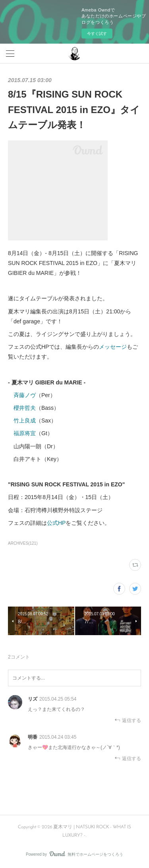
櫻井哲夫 (25, 408)
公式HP (56, 523)
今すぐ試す (97, 34)
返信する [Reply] (128, 720)
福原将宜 (25, 433)
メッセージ (113, 347)
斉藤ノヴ (25, 395)
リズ (33, 699)
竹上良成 (25, 421)
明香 (33, 737)
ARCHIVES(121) (23, 543)
